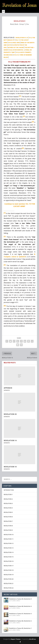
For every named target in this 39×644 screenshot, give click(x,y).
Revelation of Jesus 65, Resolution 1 (20, 628)
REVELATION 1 (8, 494)
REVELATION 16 (9, 561)
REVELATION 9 (8, 530)
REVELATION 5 (8, 512)
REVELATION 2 (8, 499)
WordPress (33, 639)
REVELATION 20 (10, 414)
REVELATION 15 (9, 557)
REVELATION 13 (9, 548)
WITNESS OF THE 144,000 (16, 47)
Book (12, 24)
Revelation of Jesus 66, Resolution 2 (20, 621)
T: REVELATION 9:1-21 (21, 38)
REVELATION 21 (9, 583)
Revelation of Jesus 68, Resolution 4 (20, 606)
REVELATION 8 (8, 526)
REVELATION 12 (9, 543)
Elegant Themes (16, 639)
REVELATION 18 (9, 570)
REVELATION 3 (8, 503)
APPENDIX (8, 388)
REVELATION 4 (8, 508)
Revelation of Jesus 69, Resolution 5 (20, 599)
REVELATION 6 (8, 517)
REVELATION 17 (9, 566)
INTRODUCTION (9, 490)
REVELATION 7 (8, 521)
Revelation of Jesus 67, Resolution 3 (20, 614)
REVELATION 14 (10, 440)
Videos (18, 601)
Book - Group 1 (20, 24)
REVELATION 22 (9, 588)
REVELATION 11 (9, 539)
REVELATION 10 (10, 467)
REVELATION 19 (9, 575)
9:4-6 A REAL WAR (14, 43)
